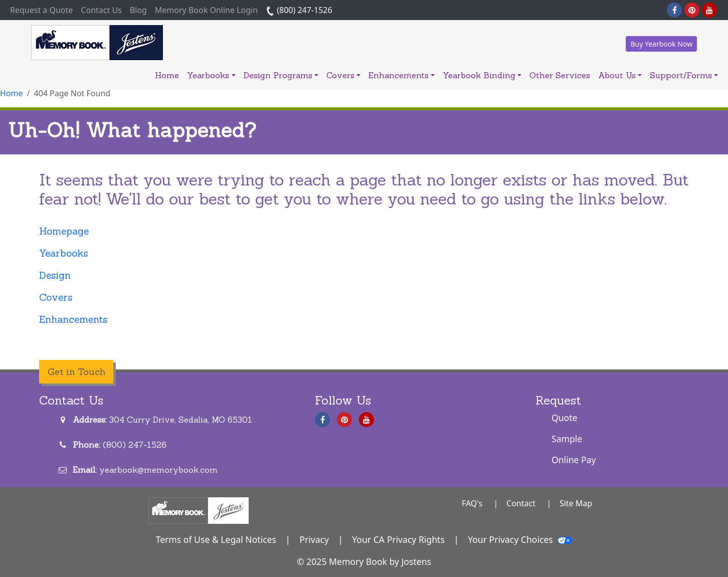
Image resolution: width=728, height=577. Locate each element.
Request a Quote (43, 10)
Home (167, 75)
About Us (620, 75)
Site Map (576, 503)
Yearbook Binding (482, 75)
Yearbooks (211, 75)
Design (55, 275)
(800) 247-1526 (299, 10)
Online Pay (574, 460)
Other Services (560, 75)
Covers (343, 75)
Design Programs (281, 75)
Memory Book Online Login (206, 10)
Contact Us (101, 10)
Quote (565, 418)
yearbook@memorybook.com (158, 470)
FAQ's (472, 503)
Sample (567, 439)
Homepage (64, 231)
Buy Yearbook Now (661, 44)
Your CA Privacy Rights (398, 539)
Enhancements (402, 75)
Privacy (314, 539)
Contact (521, 503)
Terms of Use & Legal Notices (216, 539)
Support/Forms (684, 75)
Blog (138, 10)
